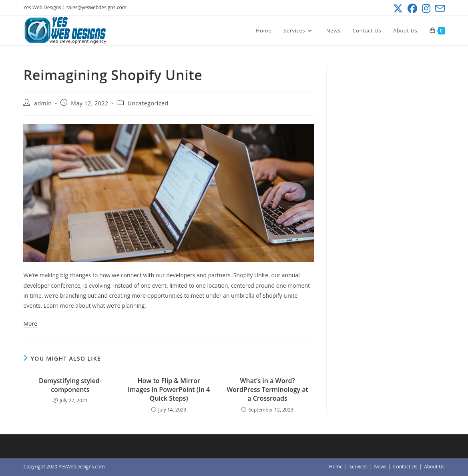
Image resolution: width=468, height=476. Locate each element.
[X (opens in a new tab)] (398, 8)
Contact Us (405, 467)
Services (358, 467)
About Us (434, 467)
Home (336, 467)
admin (43, 103)
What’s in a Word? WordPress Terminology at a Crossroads (267, 390)
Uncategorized (148, 103)
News (380, 467)
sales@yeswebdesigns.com (96, 7)
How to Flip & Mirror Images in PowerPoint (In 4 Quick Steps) (169, 390)
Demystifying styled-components (70, 385)
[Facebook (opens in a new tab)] (412, 8)
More (30, 324)
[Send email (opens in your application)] (439, 8)
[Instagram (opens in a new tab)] (426, 8)
